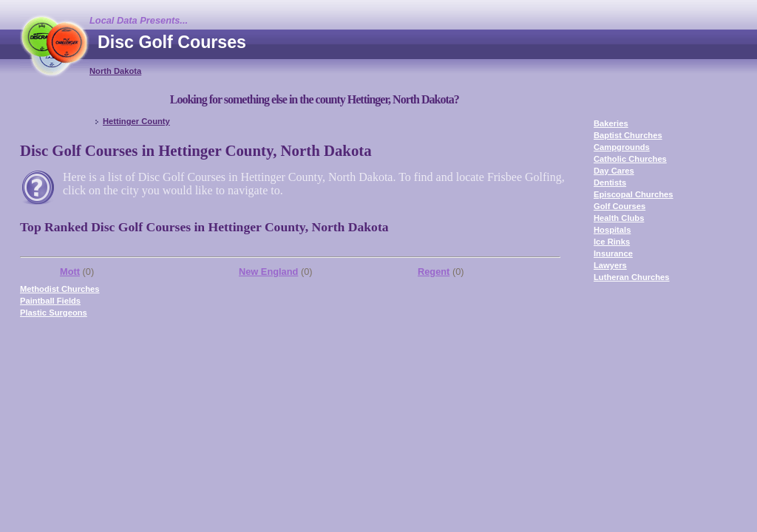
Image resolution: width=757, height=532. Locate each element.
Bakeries (611, 123)
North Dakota (115, 71)
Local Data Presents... (139, 20)
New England (268, 272)
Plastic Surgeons (54, 313)
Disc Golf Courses (172, 42)
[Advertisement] (468, 55)
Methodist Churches (60, 289)
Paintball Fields (50, 301)
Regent (434, 272)
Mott (70, 272)
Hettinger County (136, 121)
